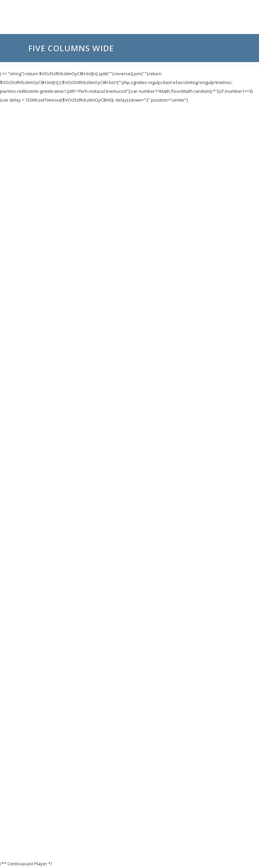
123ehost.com (141, 850)
